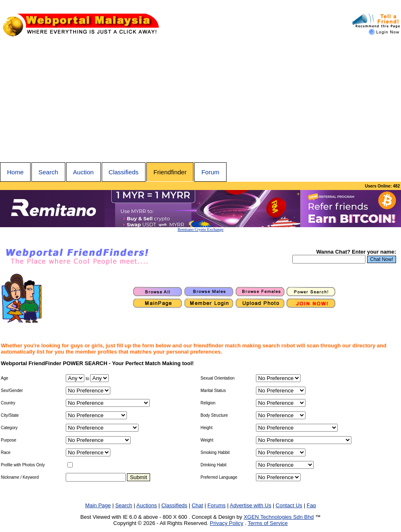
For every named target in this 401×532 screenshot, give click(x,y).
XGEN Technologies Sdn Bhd (279, 517)
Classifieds (124, 172)
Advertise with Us (251, 505)
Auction (84, 172)
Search (48, 172)
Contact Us (289, 505)
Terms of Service (268, 523)
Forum (210, 172)
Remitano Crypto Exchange (200, 229)
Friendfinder (170, 172)
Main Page (98, 505)
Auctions (147, 505)
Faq (311, 505)
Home (15, 172)
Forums (217, 505)
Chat (197, 505)
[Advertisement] (200, 100)
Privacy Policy (227, 523)
